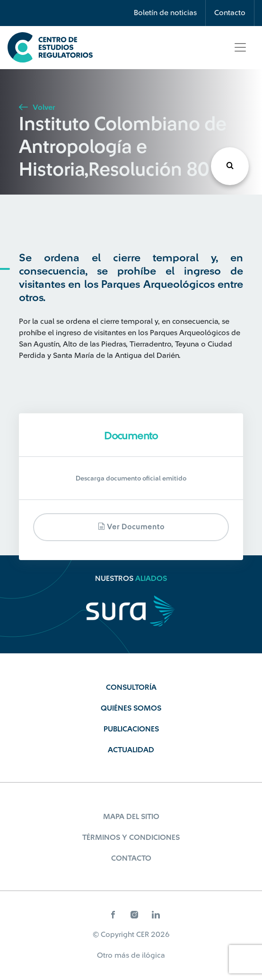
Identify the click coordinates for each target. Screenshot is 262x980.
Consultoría (131, 687)
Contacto (230, 13)
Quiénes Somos (131, 708)
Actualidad (131, 750)
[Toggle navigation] (240, 47)
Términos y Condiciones (131, 837)
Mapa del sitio (131, 817)
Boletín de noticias (165, 13)
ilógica (153, 955)
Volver (37, 107)
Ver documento (131, 527)
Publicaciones (131, 729)
